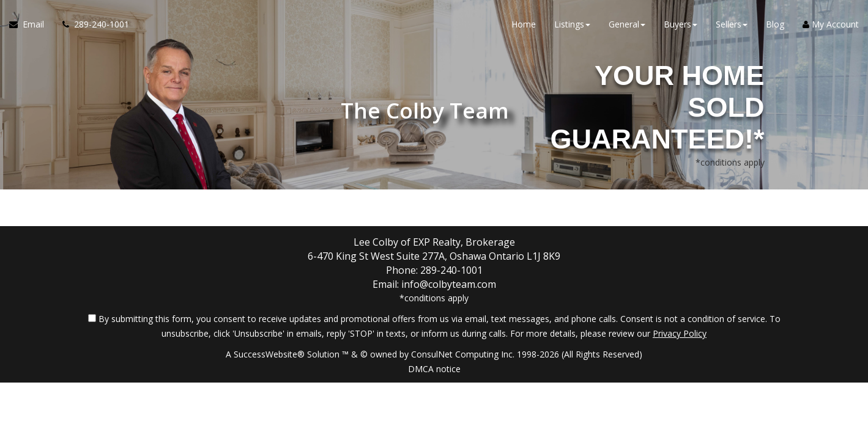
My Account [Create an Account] (831, 24)
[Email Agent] (31, 24)
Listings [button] (572, 24)
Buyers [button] (681, 24)
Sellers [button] (732, 24)
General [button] (627, 24)
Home (524, 24)
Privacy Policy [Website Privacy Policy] (680, 333)
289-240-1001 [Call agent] (451, 270)
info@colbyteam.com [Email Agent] (449, 284)
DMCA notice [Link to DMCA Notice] (434, 369)
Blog (775, 24)
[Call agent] (91, 24)
